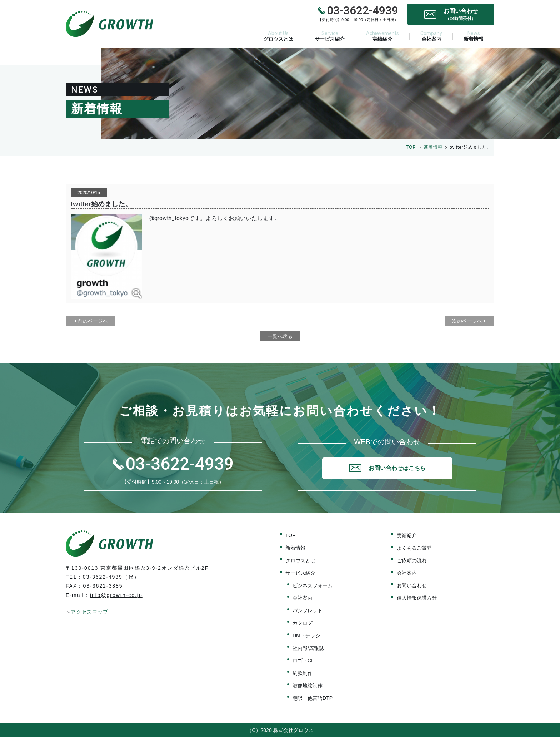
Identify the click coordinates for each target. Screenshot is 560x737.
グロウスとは (278, 36)
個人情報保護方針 (417, 598)
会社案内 (431, 36)
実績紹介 (382, 36)
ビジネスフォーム (312, 585)
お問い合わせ (412, 585)
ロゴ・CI (302, 661)
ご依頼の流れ (412, 560)
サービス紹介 (330, 36)
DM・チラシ (306, 635)
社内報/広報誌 (308, 648)
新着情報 (474, 36)
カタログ (302, 623)
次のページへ (467, 321)
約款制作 (302, 673)
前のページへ (93, 321)
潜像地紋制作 (307, 686)
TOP (411, 147)
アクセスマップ (89, 612)
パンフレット (307, 610)
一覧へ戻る (280, 336)
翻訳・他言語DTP (312, 698)
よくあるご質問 (414, 548)
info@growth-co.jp (116, 595)
